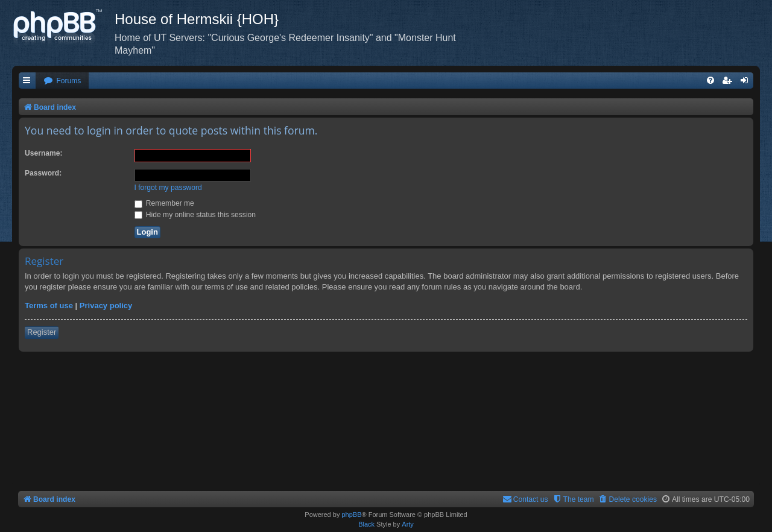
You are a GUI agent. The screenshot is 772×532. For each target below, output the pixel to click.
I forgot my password (168, 188)
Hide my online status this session (195, 215)
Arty (408, 524)
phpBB (351, 515)
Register (42, 332)
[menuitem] (62, 81)
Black (366, 524)
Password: (43, 173)
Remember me (164, 203)
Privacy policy (106, 306)
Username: (44, 153)
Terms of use (49, 306)
